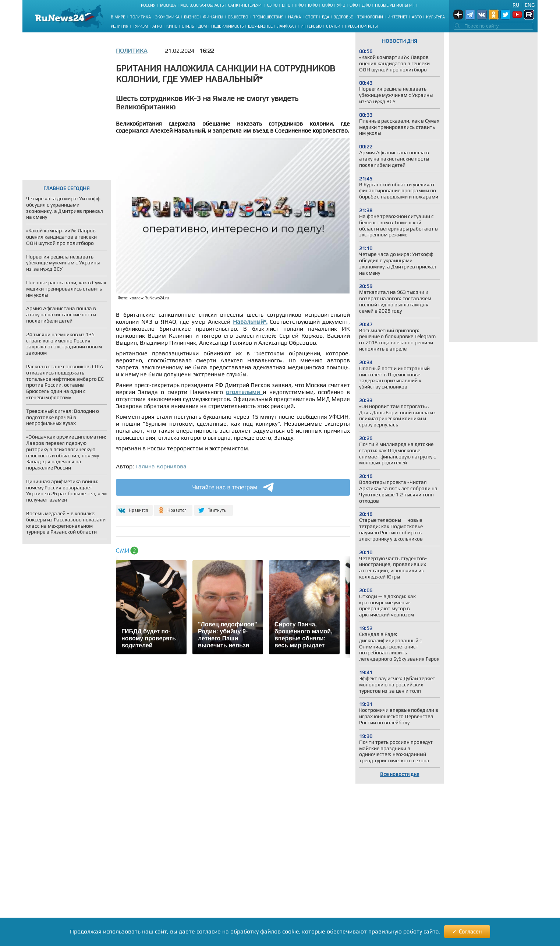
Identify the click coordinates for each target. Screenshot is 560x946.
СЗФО (272, 5)
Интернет (397, 17)
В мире (118, 17)
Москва (168, 5)
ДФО (366, 5)
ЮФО (313, 5)
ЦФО (286, 5)
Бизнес (191, 17)
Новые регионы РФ (395, 5)
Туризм (140, 26)
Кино (172, 26)
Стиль (188, 26)
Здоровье (343, 17)
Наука (295, 17)
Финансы (213, 17)
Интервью (311, 26)
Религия (120, 26)
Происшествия (268, 17)
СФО (354, 5)
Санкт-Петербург (245, 5)
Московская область (202, 5)
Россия (148, 5)
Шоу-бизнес (260, 26)
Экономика (167, 17)
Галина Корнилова (161, 466)
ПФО (299, 5)
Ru (516, 5)
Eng (530, 5)
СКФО (327, 5)
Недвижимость (227, 26)
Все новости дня (400, 774)
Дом (203, 26)
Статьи (333, 26)
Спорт (311, 17)
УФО (341, 5)
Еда (326, 17)
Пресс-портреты (361, 26)
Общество (238, 17)
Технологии (370, 17)
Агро (157, 26)
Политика (140, 17)
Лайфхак (287, 26)
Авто (417, 17)
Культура (435, 17)
